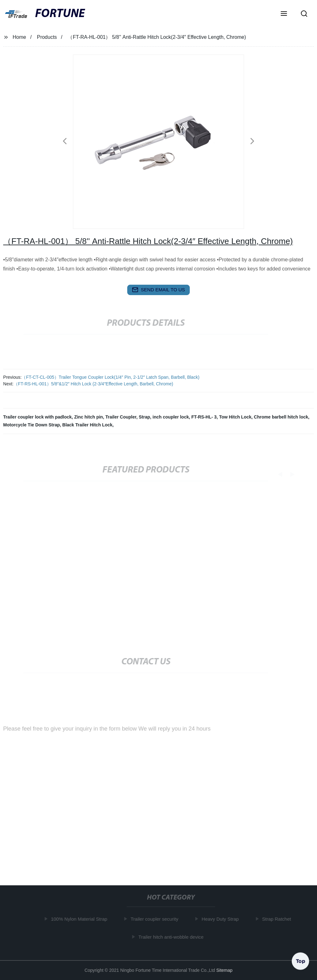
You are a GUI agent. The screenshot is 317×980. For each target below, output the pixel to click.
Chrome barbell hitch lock (281, 417)
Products (47, 37)
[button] (284, 14)
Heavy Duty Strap (222, 919)
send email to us (158, 290)
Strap (145, 417)
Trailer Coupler (121, 417)
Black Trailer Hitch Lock (87, 425)
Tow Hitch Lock (235, 417)
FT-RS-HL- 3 (204, 417)
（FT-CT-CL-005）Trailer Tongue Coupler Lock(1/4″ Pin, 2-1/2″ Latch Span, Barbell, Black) (110, 377)
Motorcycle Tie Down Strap (31, 425)
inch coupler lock (171, 417)
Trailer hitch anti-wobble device (173, 937)
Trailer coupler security (156, 919)
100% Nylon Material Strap (81, 919)
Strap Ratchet (278, 919)
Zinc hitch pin (89, 417)
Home (19, 37)
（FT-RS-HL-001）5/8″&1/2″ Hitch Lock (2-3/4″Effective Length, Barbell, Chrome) (93, 384)
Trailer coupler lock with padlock (37, 417)
